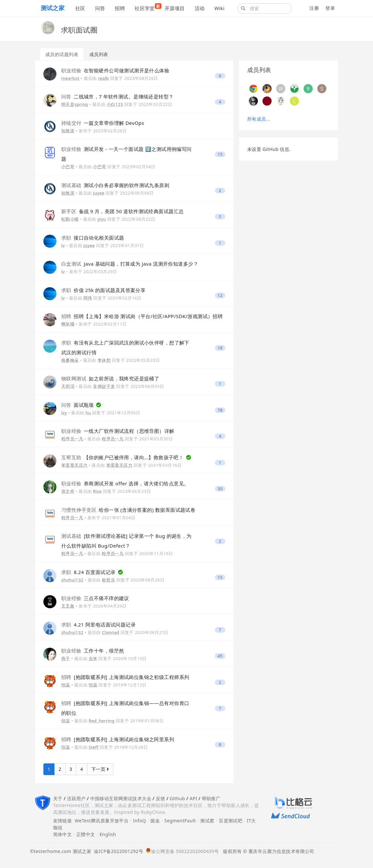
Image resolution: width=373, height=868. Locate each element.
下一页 (100, 769)
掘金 (155, 821)
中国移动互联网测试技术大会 (121, 798)
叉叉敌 (68, 606)
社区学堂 (147, 7)
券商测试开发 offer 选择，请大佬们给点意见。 (125, 483)
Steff (94, 747)
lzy (64, 413)
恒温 (66, 685)
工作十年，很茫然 (93, 651)
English (108, 834)
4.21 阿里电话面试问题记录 (98, 625)
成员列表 (99, 54)
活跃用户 (76, 798)
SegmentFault (180, 821)
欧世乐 (109, 580)
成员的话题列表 (62, 54)
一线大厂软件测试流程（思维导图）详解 (118, 431)
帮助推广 (211, 798)
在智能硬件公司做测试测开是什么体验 (115, 70)
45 (220, 656)
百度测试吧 (231, 821)
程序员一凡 (72, 439)
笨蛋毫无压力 (75, 465)
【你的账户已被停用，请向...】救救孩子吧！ (123, 457)
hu (88, 413)
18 (220, 348)
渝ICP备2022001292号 (117, 851)
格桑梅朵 (70, 360)
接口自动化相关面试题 (93, 238)
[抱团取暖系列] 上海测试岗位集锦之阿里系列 (118, 739)
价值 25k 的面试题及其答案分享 (103, 290)
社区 (80, 8)
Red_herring (102, 721)
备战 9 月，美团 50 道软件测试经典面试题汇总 (122, 211)
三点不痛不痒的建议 (95, 598)
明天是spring (75, 104)
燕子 (66, 658)
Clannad (111, 632)
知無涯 (68, 131)
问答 (100, 8)
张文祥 (68, 491)
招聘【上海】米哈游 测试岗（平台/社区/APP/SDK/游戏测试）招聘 (142, 316)
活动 (200, 8)
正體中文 (86, 834)
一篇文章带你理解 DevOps (103, 123)
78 (220, 410)
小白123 (115, 104)
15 (220, 154)
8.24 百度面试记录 (89, 572)
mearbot (70, 78)
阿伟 (88, 298)
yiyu (102, 219)
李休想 (104, 360)
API (193, 798)
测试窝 (207, 821)
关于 (58, 798)
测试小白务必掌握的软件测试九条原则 (115, 185)
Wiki (219, 8)
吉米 (93, 658)
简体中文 (63, 834)
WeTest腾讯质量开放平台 (102, 821)
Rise (97, 491)
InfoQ (140, 821)
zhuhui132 (72, 580)
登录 (330, 8)
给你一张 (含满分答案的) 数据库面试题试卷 (128, 510)
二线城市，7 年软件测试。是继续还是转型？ (117, 96)
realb (104, 78)
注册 (314, 8)
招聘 (120, 8)
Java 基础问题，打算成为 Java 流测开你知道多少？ (130, 264)
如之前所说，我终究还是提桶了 (110, 378)
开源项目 (175, 8)
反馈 (161, 798)
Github (177, 798)
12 (220, 295)
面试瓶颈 (78, 405)
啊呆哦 (68, 324)
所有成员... (259, 119)
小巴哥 (68, 167)
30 (220, 489)
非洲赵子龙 (104, 386)
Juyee (99, 193)
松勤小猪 (70, 219)
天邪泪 (68, 386)
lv (63, 245)
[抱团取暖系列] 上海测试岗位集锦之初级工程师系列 (125, 677)
